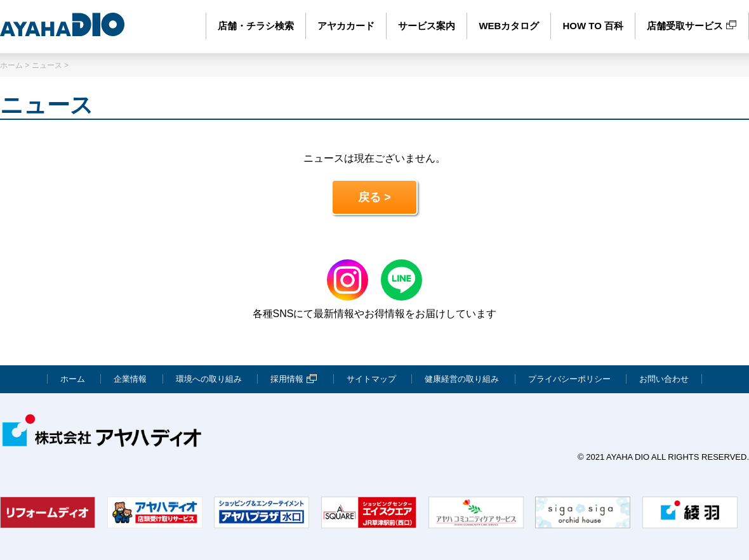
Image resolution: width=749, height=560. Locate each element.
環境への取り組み (209, 379)
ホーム (11, 65)
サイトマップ (371, 379)
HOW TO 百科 (593, 26)
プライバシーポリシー (569, 379)
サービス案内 (427, 26)
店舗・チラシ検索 (256, 26)
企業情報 (130, 379)
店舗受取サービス (692, 26)
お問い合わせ (664, 379)
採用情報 (294, 379)
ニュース (47, 65)
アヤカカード (346, 26)
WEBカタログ (509, 26)
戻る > (374, 197)
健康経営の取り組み (462, 379)
